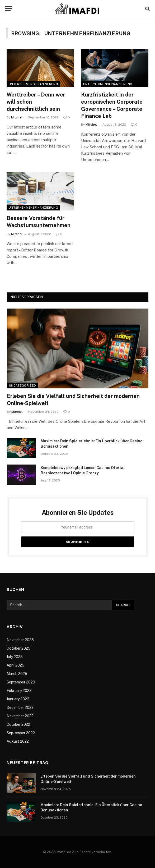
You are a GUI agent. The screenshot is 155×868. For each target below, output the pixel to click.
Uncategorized (22, 385)
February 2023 (19, 691)
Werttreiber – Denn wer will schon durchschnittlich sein (36, 102)
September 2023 (21, 682)
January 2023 (18, 699)
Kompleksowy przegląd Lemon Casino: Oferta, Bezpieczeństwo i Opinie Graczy (83, 470)
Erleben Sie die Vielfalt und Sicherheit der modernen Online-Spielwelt (73, 400)
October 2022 (18, 724)
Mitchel (17, 117)
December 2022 (20, 708)
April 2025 (15, 665)
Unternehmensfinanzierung (33, 84)
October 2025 (18, 648)
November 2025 (20, 640)
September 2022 (21, 733)
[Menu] (9, 9)
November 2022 (20, 716)
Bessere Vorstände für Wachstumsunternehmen (39, 222)
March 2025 (17, 674)
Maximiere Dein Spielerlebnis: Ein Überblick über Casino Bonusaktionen (91, 444)
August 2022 (18, 741)
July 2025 (15, 657)
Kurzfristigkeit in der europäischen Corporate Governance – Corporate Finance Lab (112, 105)
